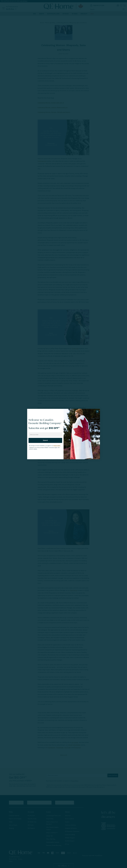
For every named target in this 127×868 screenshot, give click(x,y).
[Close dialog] (97, 411)
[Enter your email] (45, 435)
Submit (45, 440)
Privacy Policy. (57, 446)
